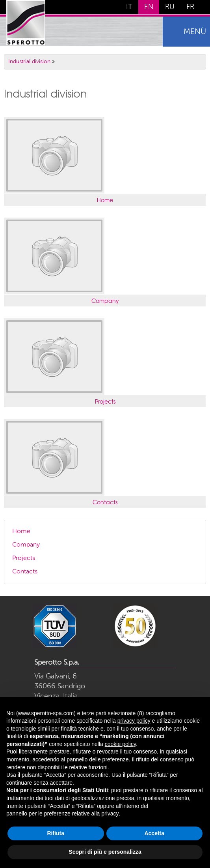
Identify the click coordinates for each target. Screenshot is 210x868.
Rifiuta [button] (56, 833)
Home (105, 200)
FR (190, 7)
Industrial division (29, 62)
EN (149, 7)
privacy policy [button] (134, 721)
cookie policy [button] (120, 744)
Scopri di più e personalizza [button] (105, 852)
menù (195, 32)
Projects (105, 401)
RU (170, 7)
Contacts (105, 502)
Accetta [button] (154, 833)
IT (129, 7)
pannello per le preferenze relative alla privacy (63, 814)
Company (105, 301)
